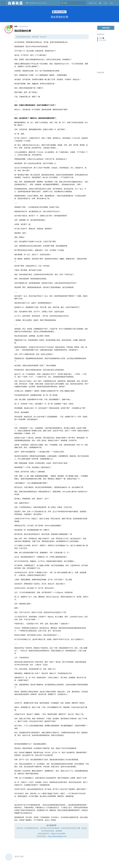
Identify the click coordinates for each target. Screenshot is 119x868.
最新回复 (101, 72)
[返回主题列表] (3, 3)
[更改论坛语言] (93, 3)
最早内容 (101, 34)
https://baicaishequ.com (57, 836)
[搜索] (73, 3)
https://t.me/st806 (58, 834)
